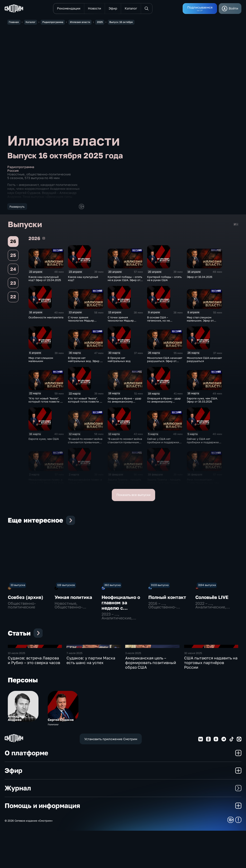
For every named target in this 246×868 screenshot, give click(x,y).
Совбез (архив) (25, 599)
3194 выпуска (207, 587)
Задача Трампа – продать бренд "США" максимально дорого (165, 484)
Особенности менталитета (46, 319)
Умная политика (73, 599)
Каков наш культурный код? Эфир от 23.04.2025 (45, 280)
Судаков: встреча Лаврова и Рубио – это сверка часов (34, 698)
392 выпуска (112, 587)
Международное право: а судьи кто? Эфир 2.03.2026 (46, 483)
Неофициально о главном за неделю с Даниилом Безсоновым (121, 609)
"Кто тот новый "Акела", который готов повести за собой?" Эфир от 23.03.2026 (46, 405)
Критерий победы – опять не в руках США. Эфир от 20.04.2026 (125, 282)
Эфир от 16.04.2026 (200, 278)
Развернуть (17, 207)
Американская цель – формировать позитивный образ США (151, 700)
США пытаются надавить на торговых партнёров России (211, 700)
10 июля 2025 (16, 690)
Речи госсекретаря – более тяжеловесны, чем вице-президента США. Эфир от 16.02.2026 (203, 486)
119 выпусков (66, 587)
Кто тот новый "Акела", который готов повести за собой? (85, 403)
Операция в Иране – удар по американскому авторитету (164, 403)
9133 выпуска (160, 587)
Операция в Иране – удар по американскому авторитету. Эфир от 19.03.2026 (124, 405)
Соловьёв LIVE (212, 599)
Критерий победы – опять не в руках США (164, 280)
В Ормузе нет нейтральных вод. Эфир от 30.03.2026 (85, 363)
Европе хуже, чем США (44, 440)
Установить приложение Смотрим (111, 776)
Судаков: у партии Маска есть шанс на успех (91, 698)
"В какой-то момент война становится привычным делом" (125, 444)
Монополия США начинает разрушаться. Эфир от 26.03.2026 (165, 363)
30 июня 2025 (193, 690)
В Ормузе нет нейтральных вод (119, 361)
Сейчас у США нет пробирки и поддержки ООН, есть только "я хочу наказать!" (203, 445)
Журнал (123, 826)
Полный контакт (167, 599)
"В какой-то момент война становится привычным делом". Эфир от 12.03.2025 (85, 445)
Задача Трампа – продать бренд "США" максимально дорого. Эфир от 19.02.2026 (125, 486)
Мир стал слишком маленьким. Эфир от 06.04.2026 (200, 322)
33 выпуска (18, 587)
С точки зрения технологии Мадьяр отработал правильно (122, 322)
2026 (44, 240)
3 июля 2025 (133, 690)
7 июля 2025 (74, 690)
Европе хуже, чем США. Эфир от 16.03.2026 (202, 402)
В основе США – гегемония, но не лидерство (158, 322)
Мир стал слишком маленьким (41, 361)
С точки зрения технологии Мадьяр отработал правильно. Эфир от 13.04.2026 (83, 324)
